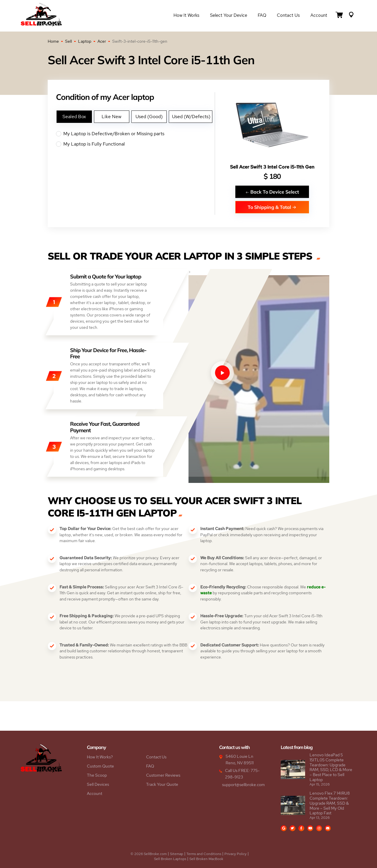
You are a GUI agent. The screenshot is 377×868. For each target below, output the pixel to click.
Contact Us (288, 15)
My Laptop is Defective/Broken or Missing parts (135, 134)
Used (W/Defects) (191, 117)
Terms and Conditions (204, 854)
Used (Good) (149, 117)
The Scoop (97, 775)
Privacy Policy (235, 854)
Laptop (85, 41)
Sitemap (177, 854)
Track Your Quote (162, 784)
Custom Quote (100, 766)
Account (319, 15)
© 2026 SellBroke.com (149, 854)
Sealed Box (74, 117)
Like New (111, 117)
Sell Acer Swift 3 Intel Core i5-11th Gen (272, 167)
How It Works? (100, 757)
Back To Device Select (272, 192)
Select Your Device (229, 15)
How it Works (186, 15)
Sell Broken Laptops (170, 859)
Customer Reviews (163, 775)
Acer (102, 41)
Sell (68, 41)
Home (53, 41)
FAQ (262, 15)
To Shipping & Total (272, 207)
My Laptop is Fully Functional (135, 144)
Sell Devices (98, 784)
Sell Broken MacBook (206, 859)
